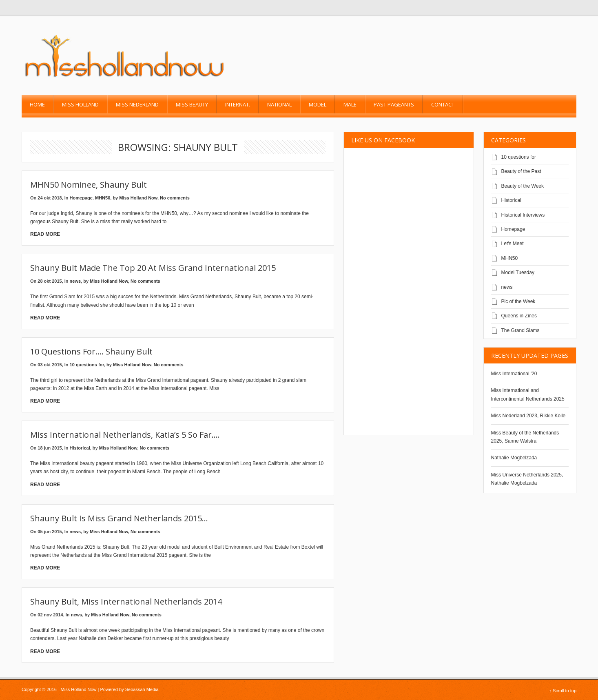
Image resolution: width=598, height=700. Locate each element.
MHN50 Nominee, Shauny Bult (89, 185)
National (279, 104)
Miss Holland (80, 104)
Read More (45, 234)
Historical (80, 448)
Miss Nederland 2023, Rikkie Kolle (528, 416)
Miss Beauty (192, 104)
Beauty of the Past (521, 171)
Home (37, 104)
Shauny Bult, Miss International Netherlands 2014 (126, 601)
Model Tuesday (518, 272)
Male (350, 104)
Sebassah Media (142, 689)
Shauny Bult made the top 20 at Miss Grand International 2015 (153, 268)
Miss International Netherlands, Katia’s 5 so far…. (125, 435)
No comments (175, 198)
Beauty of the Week (523, 186)
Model (318, 104)
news (75, 281)
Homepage (81, 198)
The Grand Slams (520, 330)
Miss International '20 (514, 374)
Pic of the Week (518, 301)
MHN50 (103, 198)
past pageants (394, 104)
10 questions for (87, 365)
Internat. (238, 104)
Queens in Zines (519, 316)
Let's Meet (513, 244)
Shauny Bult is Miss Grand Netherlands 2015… (119, 518)
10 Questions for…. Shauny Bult (91, 351)
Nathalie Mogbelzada (514, 458)
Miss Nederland (137, 104)
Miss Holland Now (138, 198)
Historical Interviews (523, 215)
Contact (443, 104)
